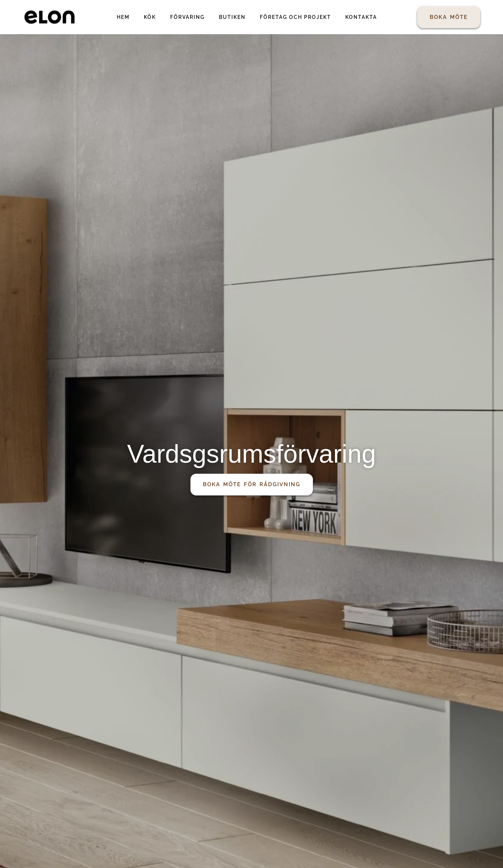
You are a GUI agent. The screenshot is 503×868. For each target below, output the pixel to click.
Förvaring (187, 17)
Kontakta (361, 17)
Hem (123, 17)
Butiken (232, 17)
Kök (150, 17)
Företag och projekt (295, 17)
